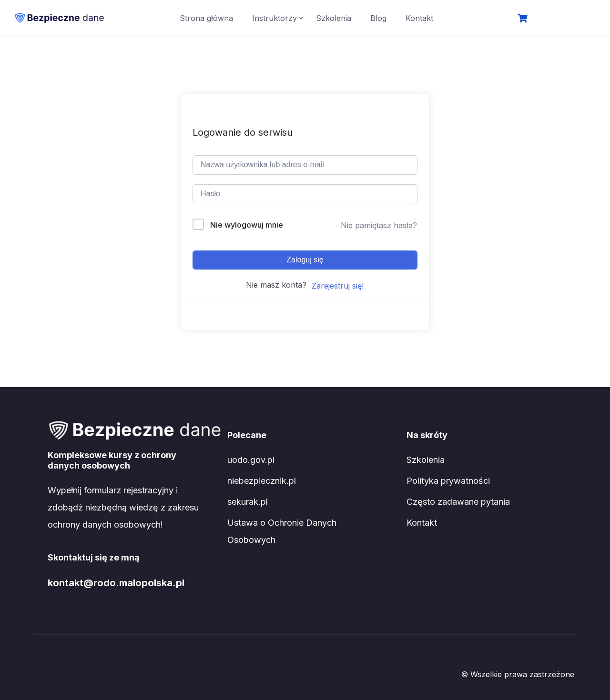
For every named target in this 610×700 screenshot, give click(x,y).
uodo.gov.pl (251, 460)
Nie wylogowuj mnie (247, 225)
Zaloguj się (305, 260)
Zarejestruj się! (338, 286)
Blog (378, 18)
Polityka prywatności (448, 481)
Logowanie (563, 19)
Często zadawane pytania (458, 502)
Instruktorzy (274, 18)
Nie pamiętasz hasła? (379, 225)
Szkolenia (334, 18)
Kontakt (419, 18)
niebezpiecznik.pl (262, 481)
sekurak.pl (248, 502)
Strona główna (206, 18)
